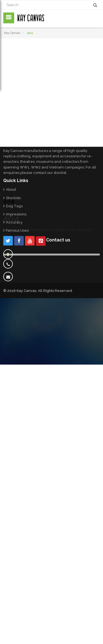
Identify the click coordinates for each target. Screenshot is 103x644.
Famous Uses (17, 230)
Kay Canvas (12, 33)
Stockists (13, 198)
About (11, 189)
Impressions (16, 214)
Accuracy (14, 222)
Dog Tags (14, 206)
